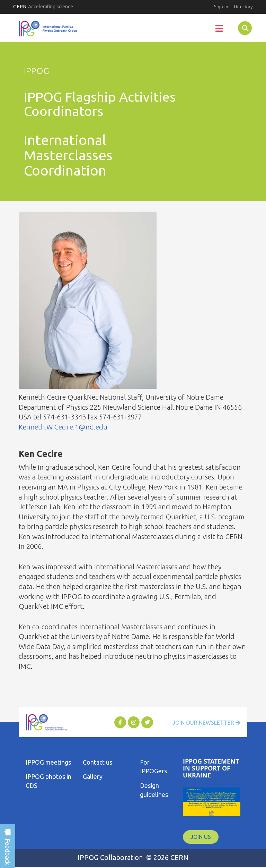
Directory (243, 7)
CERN (43, 7)
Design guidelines (154, 790)
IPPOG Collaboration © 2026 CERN (133, 857)
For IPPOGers (153, 767)
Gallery (93, 776)
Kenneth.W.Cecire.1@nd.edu (63, 427)
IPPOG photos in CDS (48, 781)
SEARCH (238, 28)
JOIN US (201, 837)
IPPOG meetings (48, 762)
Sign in (221, 7)
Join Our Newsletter (206, 723)
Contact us (97, 762)
